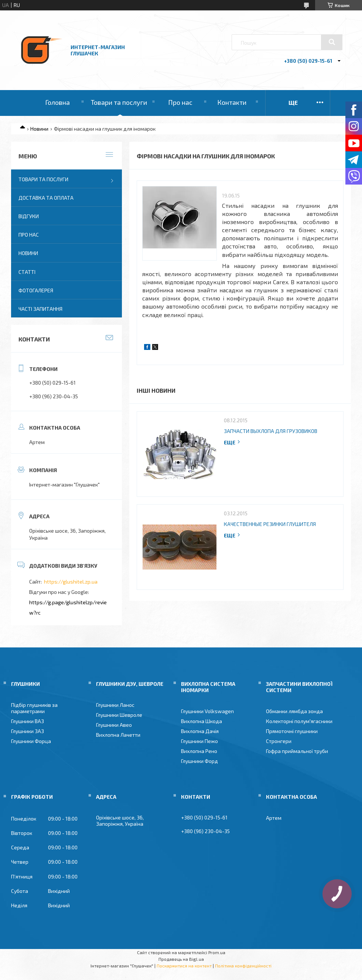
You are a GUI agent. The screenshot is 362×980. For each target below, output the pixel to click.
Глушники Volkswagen (207, 711)
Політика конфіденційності (243, 966)
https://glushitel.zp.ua (71, 582)
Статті (27, 272)
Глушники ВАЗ (28, 721)
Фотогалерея (36, 290)
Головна (57, 102)
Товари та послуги (119, 102)
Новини (39, 129)
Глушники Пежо (199, 741)
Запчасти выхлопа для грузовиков (271, 431)
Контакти (232, 102)
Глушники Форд (199, 761)
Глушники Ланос (115, 705)
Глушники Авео (114, 725)
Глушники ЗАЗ (28, 731)
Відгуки (29, 216)
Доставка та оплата (46, 198)
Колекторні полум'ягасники (299, 721)
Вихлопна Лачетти (118, 735)
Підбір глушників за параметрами (34, 708)
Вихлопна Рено (199, 751)
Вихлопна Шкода (202, 721)
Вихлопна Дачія (200, 731)
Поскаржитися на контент (184, 966)
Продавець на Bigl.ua (181, 959)
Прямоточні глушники (292, 731)
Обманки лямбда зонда (294, 711)
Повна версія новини (232, 442)
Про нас (180, 102)
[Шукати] (332, 42)
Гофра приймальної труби (297, 751)
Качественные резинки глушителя (270, 524)
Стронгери (279, 741)
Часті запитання (40, 309)
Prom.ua (217, 952)
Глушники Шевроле (119, 715)
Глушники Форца (31, 741)
